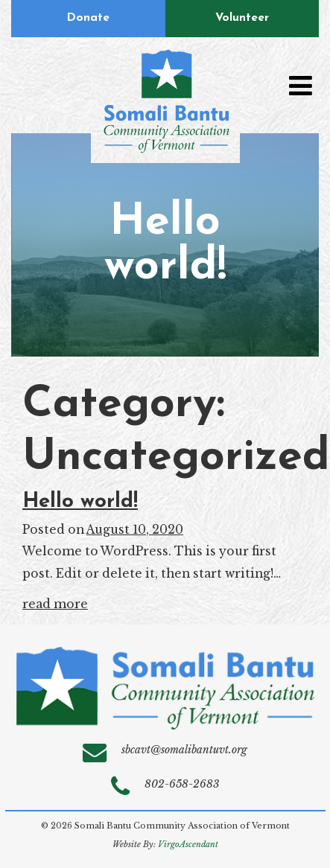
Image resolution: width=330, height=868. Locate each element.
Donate (88, 18)
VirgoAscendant (188, 845)
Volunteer (242, 18)
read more (55, 604)
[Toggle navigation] (300, 86)
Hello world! (80, 502)
